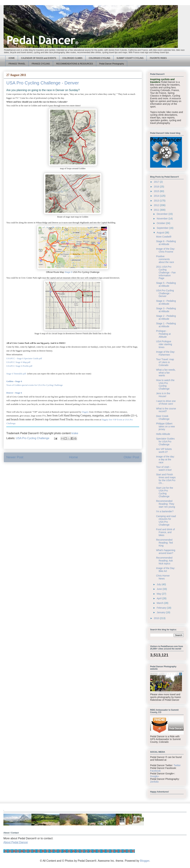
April (159, 598)
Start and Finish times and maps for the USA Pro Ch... (166, 479)
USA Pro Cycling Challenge (33, 438)
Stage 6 (68, 272)
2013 (157, 201)
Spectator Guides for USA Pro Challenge (165, 442)
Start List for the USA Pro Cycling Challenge (165, 492)
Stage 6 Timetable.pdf (16, 374)
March (160, 603)
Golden (10, 381)
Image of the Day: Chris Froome (166, 250)
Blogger (145, 861)
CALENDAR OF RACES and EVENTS (39, 58)
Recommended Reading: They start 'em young (166, 504)
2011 (157, 210)
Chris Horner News (163, 577)
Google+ (155, 776)
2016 (157, 187)
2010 (157, 618)
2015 (157, 191)
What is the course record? (166, 410)
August (161, 233)
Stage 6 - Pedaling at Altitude (166, 243)
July (159, 584)
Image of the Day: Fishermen (166, 353)
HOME (12, 58)
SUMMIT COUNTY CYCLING (130, 58)
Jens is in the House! (163, 395)
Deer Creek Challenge (163, 418)
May (159, 594)
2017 (157, 182)
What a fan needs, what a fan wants (166, 373)
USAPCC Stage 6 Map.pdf (18, 362)
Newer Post (15, 457)
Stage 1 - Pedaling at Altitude (166, 325)
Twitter (177, 765)
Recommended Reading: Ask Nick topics (164, 561)
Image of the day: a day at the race (165, 459)
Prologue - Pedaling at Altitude (163, 334)
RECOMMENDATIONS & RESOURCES (74, 64)
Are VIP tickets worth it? (164, 450)
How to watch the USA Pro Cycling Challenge (165, 384)
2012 (157, 205)
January (161, 612)
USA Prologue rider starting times (164, 344)
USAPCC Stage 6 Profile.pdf (19, 366)
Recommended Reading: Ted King (164, 543)
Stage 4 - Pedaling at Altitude (166, 302)
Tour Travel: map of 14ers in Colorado (165, 362)
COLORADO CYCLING (99, 58)
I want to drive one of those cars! (166, 402)
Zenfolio (154, 782)
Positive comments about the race (165, 259)
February (162, 608)
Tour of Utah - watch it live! (164, 468)
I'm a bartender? (165, 511)
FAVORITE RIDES (158, 58)
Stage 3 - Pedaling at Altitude (166, 310)
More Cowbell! (164, 237)
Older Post (131, 457)
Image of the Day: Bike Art (166, 570)
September (163, 228)
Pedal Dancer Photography (112, 64)
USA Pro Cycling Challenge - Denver (165, 293)
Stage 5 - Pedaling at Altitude (166, 284)
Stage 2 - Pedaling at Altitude (166, 317)
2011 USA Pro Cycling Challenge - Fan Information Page (166, 272)
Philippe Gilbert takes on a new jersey (165, 426)
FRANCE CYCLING (41, 64)
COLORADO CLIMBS (72, 58)
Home (74, 457)
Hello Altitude (163, 434)
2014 (157, 196)
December (162, 214)
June (160, 589)
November (162, 219)
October (161, 223)
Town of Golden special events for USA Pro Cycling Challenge (35, 385)
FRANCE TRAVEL (17, 64)
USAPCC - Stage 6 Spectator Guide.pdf (24, 358)
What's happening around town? (166, 552)
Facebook (155, 771)
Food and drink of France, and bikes (165, 532)
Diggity (85, 412)
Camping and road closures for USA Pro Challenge (166, 520)
